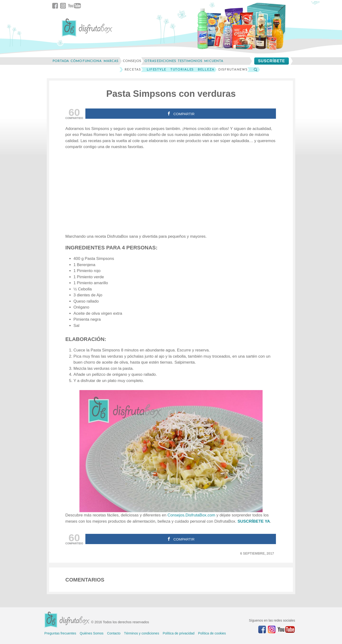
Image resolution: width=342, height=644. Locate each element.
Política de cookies (212, 633)
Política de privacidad (179, 633)
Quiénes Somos (92, 633)
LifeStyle (156, 70)
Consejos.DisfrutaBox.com (191, 515)
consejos (132, 61)
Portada (61, 61)
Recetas (133, 70)
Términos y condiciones (142, 633)
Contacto (114, 633)
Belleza (206, 70)
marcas (111, 61)
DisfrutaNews (233, 70)
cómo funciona (86, 61)
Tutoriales (182, 70)
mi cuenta (214, 61)
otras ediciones (160, 61)
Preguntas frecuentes (60, 633)
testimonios (190, 61)
